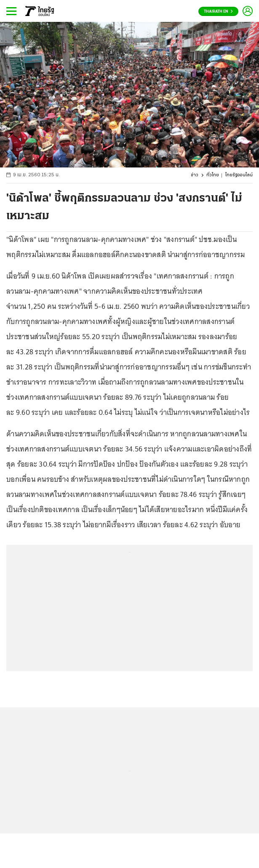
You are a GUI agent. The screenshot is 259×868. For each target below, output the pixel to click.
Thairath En (218, 12)
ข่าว (195, 175)
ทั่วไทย (213, 175)
